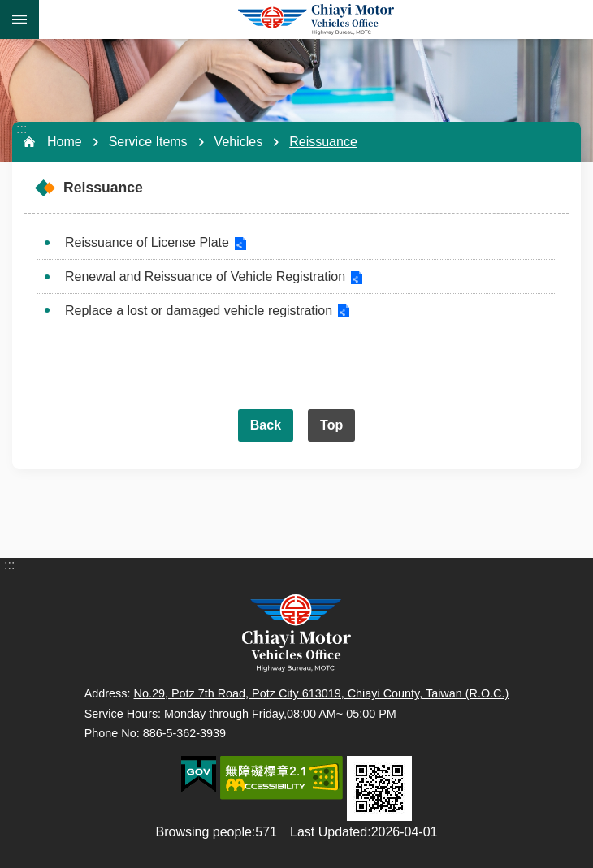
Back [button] (266, 425)
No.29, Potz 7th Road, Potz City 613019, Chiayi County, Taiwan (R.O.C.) (322, 693)
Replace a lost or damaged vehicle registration (199, 311)
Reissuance (323, 142)
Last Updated (329, 832)
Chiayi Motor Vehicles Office (316, 19)
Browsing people (204, 832)
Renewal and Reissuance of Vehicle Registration (205, 276)
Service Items (148, 142)
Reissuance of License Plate (147, 242)
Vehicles (239, 142)
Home (65, 142)
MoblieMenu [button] (19, 19)
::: (22, 129)
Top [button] (331, 425)
